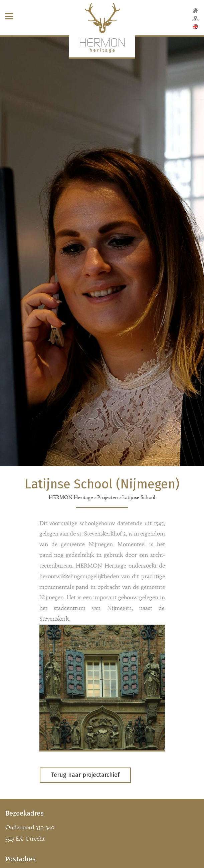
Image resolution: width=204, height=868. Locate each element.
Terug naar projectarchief (85, 775)
